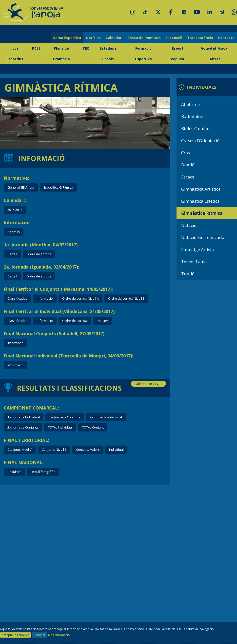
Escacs (188, 177)
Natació (189, 225)
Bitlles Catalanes (197, 128)
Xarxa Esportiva (67, 38)
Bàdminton (192, 116)
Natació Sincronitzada (203, 237)
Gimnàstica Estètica (200, 201)
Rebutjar (39, 635)
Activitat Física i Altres (215, 54)
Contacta (226, 38)
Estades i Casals (108, 54)
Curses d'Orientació (200, 141)
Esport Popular (178, 54)
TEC (86, 48)
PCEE (36, 48)
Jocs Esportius (15, 54)
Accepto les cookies (15, 635)
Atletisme (190, 104)
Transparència (200, 38)
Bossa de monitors (144, 38)
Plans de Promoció (61, 54)
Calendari (114, 38)
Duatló (188, 165)
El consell (174, 38)
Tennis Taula (194, 262)
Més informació (59, 635)
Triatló (188, 274)
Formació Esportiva (143, 54)
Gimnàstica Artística (201, 189)
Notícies (93, 38)
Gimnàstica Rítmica (202, 213)
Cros (186, 153)
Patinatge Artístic (198, 249)
